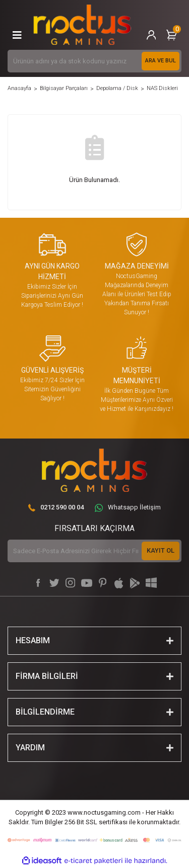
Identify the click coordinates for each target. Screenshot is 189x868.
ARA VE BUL (161, 61)
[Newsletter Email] (94, 551)
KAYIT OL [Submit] (161, 550)
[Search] (94, 61)
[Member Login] (151, 35)
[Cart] (171, 35)
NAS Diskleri (162, 88)
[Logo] (82, 25)
